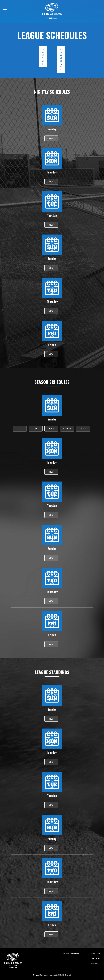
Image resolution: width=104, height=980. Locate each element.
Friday (52, 345)
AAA (35, 429)
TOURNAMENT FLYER (61, 59)
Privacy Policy (96, 953)
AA (20, 429)
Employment (95, 963)
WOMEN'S (67, 429)
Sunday (52, 129)
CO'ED (83, 429)
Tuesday (52, 215)
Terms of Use (96, 958)
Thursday (52, 302)
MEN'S (51, 429)
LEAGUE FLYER (43, 57)
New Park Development (71, 953)
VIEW (51, 138)
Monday (52, 172)
